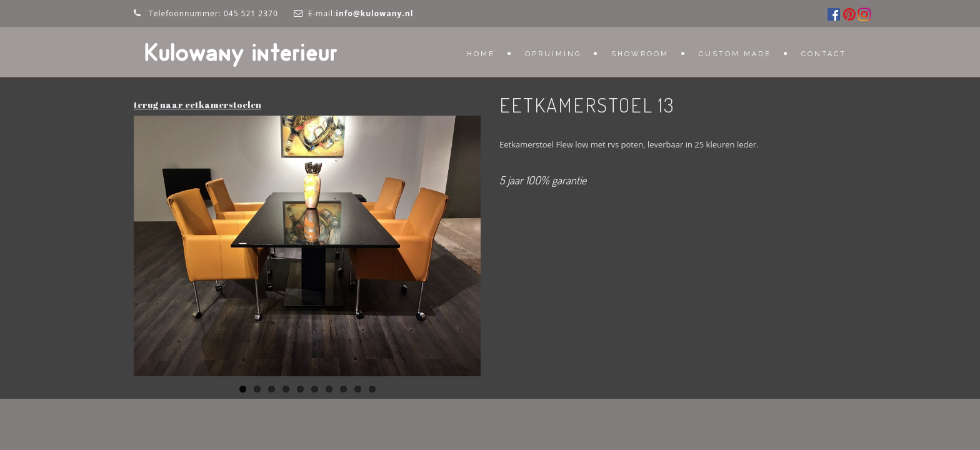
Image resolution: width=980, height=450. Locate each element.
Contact (824, 54)
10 (372, 389)
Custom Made (735, 54)
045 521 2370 (251, 13)
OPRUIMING (553, 54)
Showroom (640, 54)
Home (481, 54)
